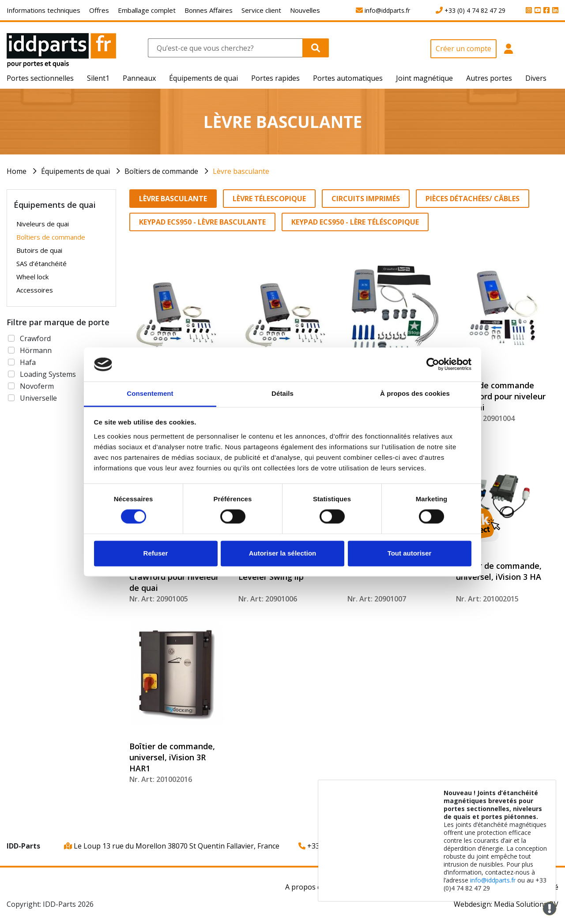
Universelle (38, 398)
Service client (261, 10)
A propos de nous (315, 887)
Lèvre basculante (241, 171)
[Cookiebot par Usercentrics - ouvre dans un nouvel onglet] (433, 364)
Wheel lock (32, 277)
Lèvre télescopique (269, 199)
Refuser (156, 553)
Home (17, 171)
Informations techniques (43, 10)
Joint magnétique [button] (424, 78)
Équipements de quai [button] (203, 78)
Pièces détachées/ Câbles (473, 199)
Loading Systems (48, 374)
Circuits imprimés (366, 199)
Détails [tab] (282, 393)
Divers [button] (536, 78)
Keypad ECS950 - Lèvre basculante (202, 222)
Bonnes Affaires (209, 10)
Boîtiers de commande (161, 171)
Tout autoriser (410, 553)
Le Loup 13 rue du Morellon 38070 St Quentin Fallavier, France (172, 846)
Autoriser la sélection (283, 553)
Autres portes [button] (489, 78)
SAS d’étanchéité (41, 263)
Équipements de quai (75, 171)
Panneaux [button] (139, 78)
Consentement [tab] (150, 393)
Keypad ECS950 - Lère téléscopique (355, 222)
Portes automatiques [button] (348, 78)
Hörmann (36, 350)
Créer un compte (463, 49)
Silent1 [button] (98, 78)
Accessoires (35, 290)
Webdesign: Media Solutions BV (506, 904)
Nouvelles (305, 10)
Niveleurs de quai (43, 224)
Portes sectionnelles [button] (40, 78)
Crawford (35, 338)
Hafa (28, 362)
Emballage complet (147, 10)
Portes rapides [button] (275, 78)
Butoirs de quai (39, 250)
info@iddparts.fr (493, 880)
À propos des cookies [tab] (415, 393)
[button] (508, 54)
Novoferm (37, 386)
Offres (99, 10)
